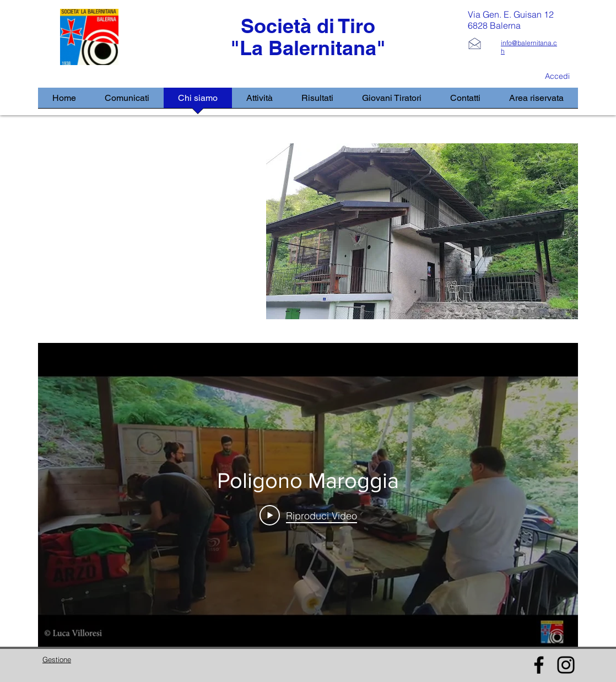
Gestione (57, 659)
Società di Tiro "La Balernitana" (308, 37)
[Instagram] (566, 665)
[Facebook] (539, 665)
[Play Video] (308, 515)
